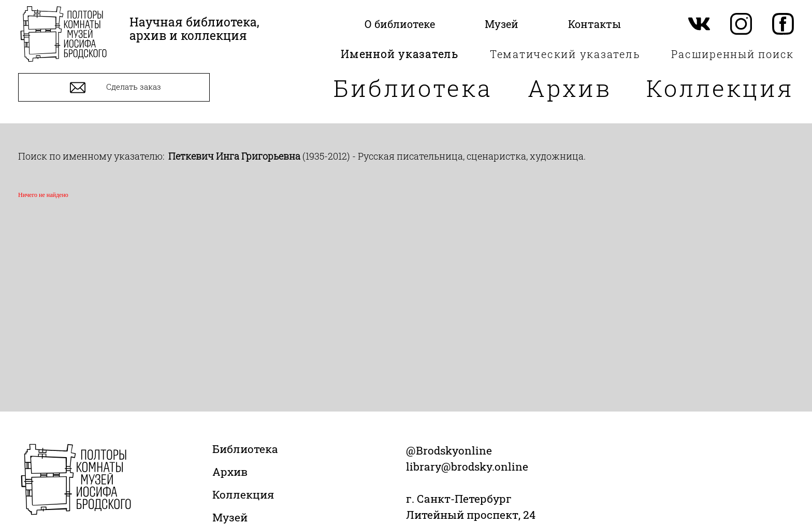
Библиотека (413, 88)
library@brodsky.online (467, 466)
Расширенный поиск (733, 54)
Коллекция (720, 88)
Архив (570, 88)
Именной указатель (400, 54)
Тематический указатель (565, 54)
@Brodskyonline (449, 450)
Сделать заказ (114, 88)
